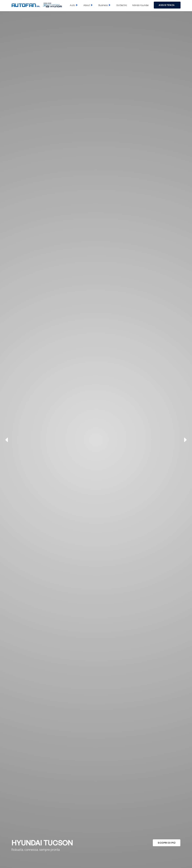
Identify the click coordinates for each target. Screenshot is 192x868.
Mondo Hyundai (140, 5)
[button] (74, 5)
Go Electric (122, 5)
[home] (37, 5)
